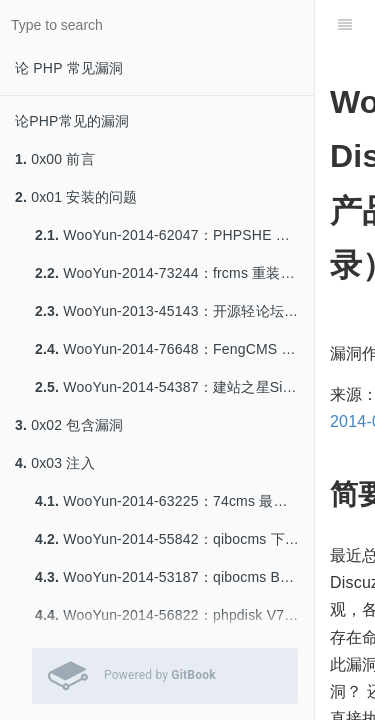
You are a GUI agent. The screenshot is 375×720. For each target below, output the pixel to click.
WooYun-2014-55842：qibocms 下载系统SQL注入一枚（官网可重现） (174, 539)
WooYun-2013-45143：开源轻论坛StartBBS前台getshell (174, 311)
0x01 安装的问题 (76, 197)
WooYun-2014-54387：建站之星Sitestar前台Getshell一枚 (174, 387)
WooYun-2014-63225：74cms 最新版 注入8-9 (174, 501)
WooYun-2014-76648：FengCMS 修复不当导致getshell (174, 349)
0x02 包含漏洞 (69, 425)
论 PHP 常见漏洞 (69, 68)
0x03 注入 (55, 463)
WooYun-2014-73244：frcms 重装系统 (172, 273)
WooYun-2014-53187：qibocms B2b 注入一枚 (174, 577)
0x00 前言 (55, 159)
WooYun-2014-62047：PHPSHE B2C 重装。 (174, 235)
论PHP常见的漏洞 (72, 121)
